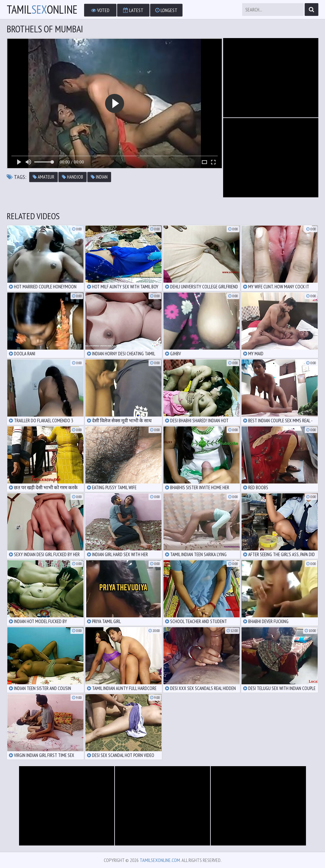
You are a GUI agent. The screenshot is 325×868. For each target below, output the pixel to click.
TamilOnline (42, 10)
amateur (43, 177)
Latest (133, 10)
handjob (73, 177)
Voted (100, 10)
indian (99, 177)
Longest (166, 10)
